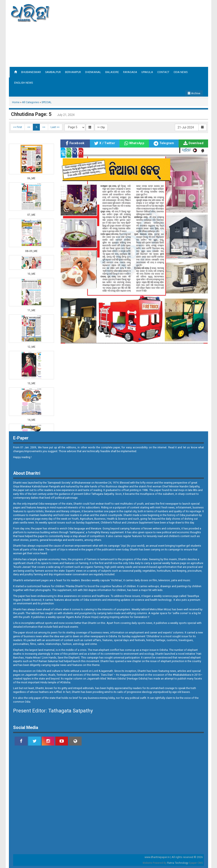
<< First (18, 127)
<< (29, 127)
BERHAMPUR (73, 72)
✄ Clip (101, 127)
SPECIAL (47, 102)
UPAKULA (147, 72)
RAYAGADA (130, 72)
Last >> (55, 127)
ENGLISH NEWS (24, 83)
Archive (194, 93)
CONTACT (163, 72)
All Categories (31, 102)
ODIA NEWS (181, 72)
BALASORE (112, 72)
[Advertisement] (147, 33)
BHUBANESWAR (31, 72)
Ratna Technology (178, 863)
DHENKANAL (93, 72)
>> (44, 127)
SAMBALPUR (53, 72)
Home (16, 102)
